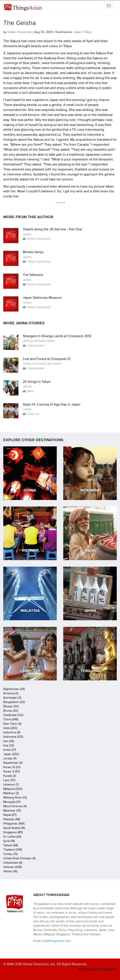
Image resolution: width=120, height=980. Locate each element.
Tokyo (88, 32)
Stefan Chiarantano (20, 32)
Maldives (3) (11, 793)
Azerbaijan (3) (12, 698)
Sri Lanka (55, 364)
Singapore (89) (13, 832)
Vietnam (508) (12, 867)
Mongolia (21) (12, 802)
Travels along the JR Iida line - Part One (52, 229)
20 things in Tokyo (37, 382)
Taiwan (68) (11, 845)
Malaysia (30, 611)
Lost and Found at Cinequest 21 (46, 359)
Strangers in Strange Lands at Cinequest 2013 (57, 336)
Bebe (30, 391)
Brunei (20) (11, 711)
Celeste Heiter (36, 346)
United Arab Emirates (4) (19, 858)
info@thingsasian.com (56, 941)
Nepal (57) (10, 815)
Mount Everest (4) (15, 806)
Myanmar (90, 490)
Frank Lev (33, 414)
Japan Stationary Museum (42, 298)
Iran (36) (9, 741)
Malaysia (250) (13, 789)
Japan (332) (11, 754)
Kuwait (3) (10, 776)
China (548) (11, 719)
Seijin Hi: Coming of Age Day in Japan (52, 404)
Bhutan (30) (11, 706)
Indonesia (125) (13, 737)
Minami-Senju (33, 252)
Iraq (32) (9, 745)
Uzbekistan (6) (13, 863)
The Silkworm (33, 275)
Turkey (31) (10, 854)
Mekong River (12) (15, 798)
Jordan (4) (10, 758)
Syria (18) (9, 841)
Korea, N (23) (12, 767)
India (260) (10, 728)
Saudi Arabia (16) (14, 828)
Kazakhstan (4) (13, 763)
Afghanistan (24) (14, 689)
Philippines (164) (14, 824)
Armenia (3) (11, 693)
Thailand (90, 671)
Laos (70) (9, 780)
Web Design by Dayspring (97, 969)
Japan (78, 32)
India (51, 341)
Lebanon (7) (11, 784)
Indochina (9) (12, 732)
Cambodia (30, 671)
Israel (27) (10, 750)
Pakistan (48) (12, 819)
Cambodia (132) (13, 715)
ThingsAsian (23, 9)
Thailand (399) (13, 850)
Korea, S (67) (11, 771)
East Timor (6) (12, 724)
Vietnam (40, 341)
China (30, 490)
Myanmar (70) (12, 811)
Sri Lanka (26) (12, 837)
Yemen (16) (10, 871)
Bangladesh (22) (14, 702)
